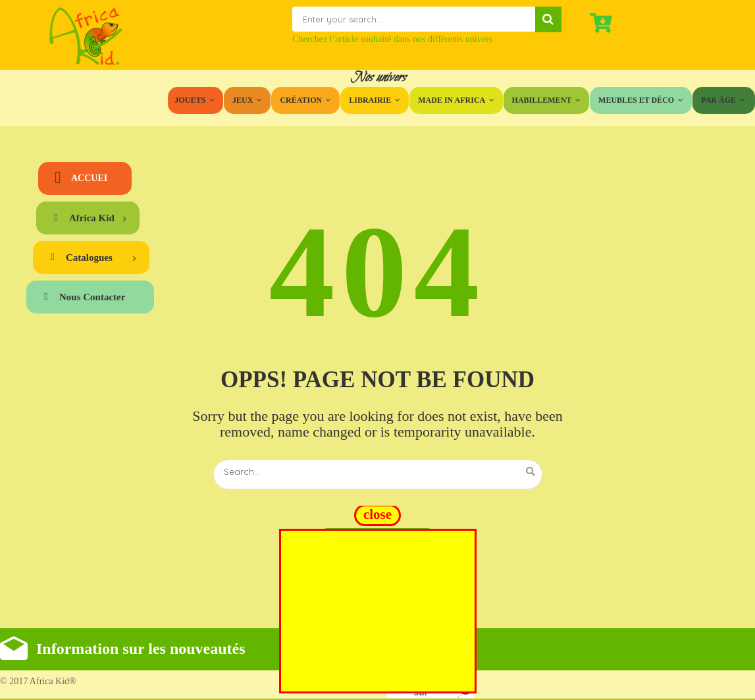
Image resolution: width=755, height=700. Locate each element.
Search (548, 19)
